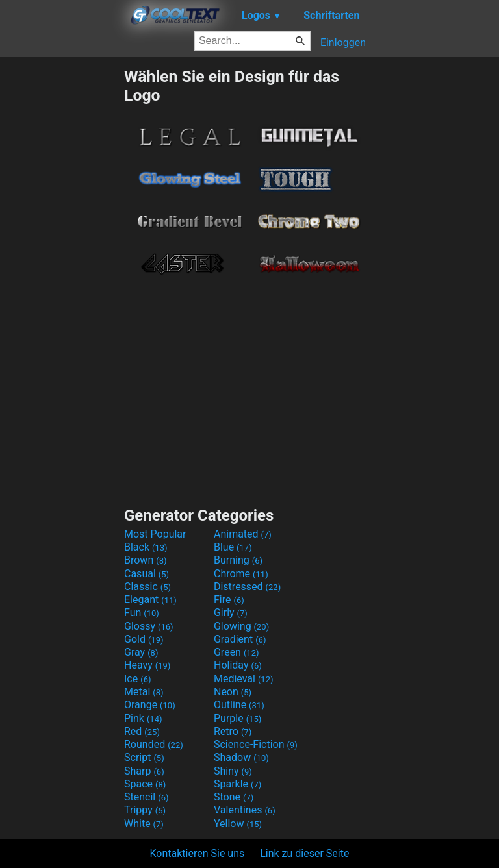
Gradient (240, 639)
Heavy (147, 665)
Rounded (154, 744)
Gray (141, 652)
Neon (233, 692)
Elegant (150, 600)
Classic (147, 587)
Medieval (244, 679)
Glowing (241, 626)
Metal (144, 692)
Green (237, 652)
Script (144, 757)
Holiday (238, 665)
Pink (143, 718)
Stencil (146, 797)
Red (142, 731)
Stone (234, 797)
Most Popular (155, 534)
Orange (150, 705)
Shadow (241, 757)
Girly (231, 613)
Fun (142, 613)
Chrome (241, 574)
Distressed (247, 587)
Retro (233, 731)
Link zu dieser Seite (304, 853)
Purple (237, 718)
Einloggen (343, 43)
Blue (233, 547)
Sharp (144, 771)
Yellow (238, 824)
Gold (144, 639)
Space (145, 784)
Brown (145, 560)
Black (146, 547)
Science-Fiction (256, 744)
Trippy (145, 810)
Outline (239, 705)
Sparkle (237, 784)
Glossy (149, 626)
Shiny (233, 771)
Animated (243, 534)
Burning (238, 560)
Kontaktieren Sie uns (198, 853)
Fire (229, 600)
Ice (137, 679)
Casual (147, 574)
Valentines (245, 810)
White (144, 824)
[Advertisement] (62, 262)
